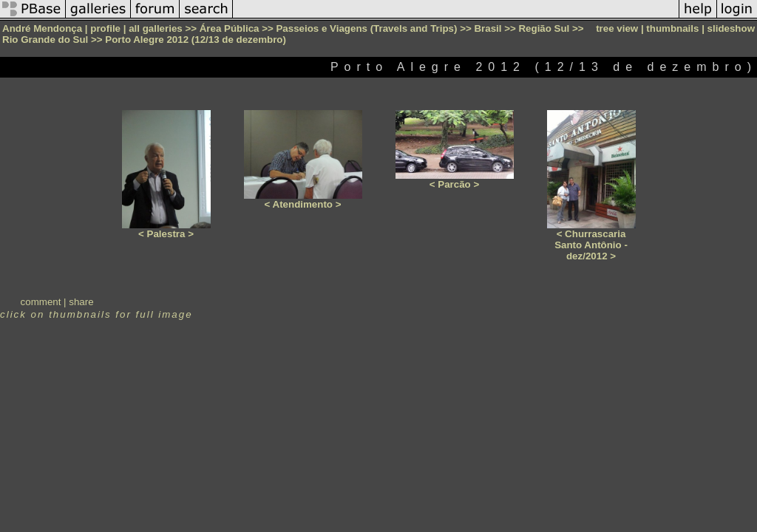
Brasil (488, 28)
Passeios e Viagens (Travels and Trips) (366, 28)
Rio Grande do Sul (45, 40)
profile (105, 28)
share (81, 302)
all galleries (156, 28)
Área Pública (230, 28)
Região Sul (544, 28)
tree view (617, 28)
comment (41, 302)
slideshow (731, 28)
